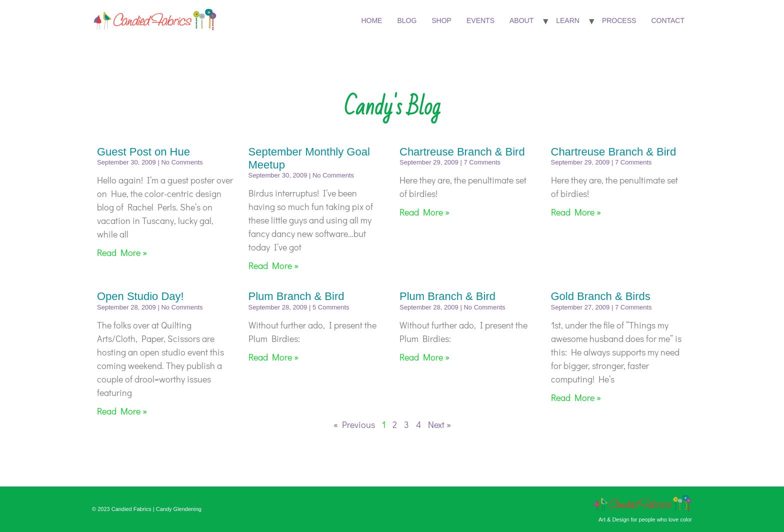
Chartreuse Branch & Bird (462, 152)
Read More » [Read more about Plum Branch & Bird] (273, 357)
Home (371, 20)
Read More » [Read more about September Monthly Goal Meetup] (273, 265)
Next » (439, 424)
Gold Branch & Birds (601, 296)
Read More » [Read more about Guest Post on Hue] (122, 252)
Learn (568, 20)
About (521, 20)
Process (619, 20)
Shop (441, 20)
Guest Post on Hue (143, 152)
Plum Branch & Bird (296, 296)
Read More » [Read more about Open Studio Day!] (122, 411)
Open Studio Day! (140, 296)
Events (480, 20)
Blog (407, 20)
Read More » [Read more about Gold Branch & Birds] (576, 397)
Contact (668, 20)
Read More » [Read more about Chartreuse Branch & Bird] (424, 212)
